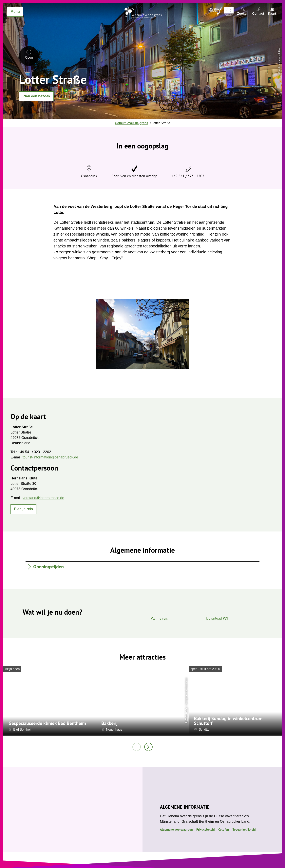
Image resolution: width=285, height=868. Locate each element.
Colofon (224, 829)
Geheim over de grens (131, 123)
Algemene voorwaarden (176, 829)
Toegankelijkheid (244, 829)
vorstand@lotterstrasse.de (43, 498)
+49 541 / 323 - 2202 (188, 176)
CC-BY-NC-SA (186, 714)
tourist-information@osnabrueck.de (50, 457)
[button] (36, 96)
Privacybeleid (206, 829)
